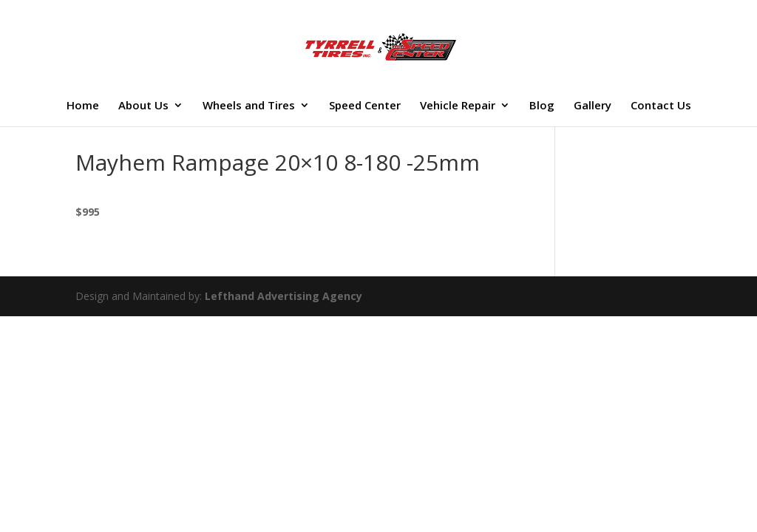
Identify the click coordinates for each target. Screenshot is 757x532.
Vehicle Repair (458, 107)
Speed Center (365, 107)
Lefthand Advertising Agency (284, 296)
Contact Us (661, 107)
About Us (143, 107)
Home (83, 107)
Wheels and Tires (249, 107)
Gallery (593, 107)
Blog (542, 107)
